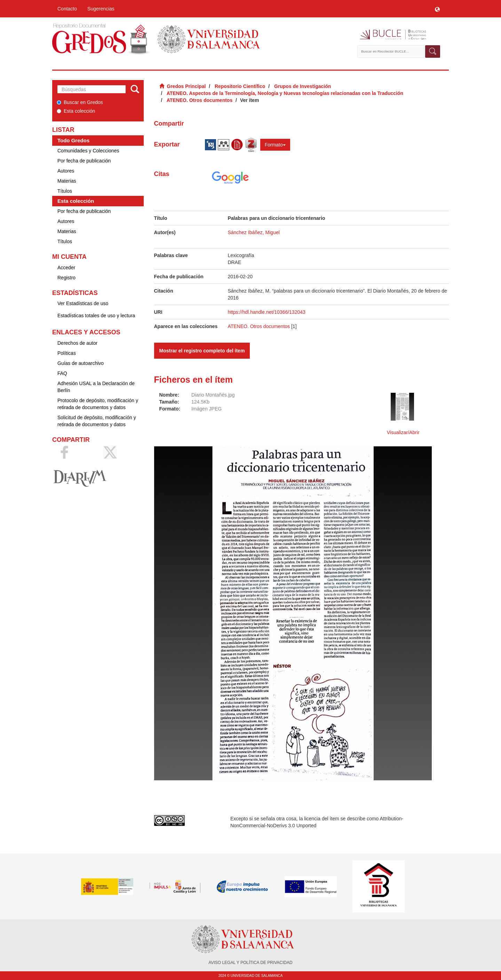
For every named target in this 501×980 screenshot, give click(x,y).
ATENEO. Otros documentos (200, 100)
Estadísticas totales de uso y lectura (96, 316)
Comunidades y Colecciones (88, 151)
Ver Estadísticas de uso (83, 303)
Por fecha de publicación (84, 161)
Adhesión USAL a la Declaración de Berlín (96, 387)
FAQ (62, 373)
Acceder (66, 268)
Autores (66, 171)
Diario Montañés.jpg (213, 395)
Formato (275, 145)
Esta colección (76, 111)
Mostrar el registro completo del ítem (202, 351)
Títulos (65, 191)
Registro (66, 278)
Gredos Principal (186, 86)
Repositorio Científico (240, 86)
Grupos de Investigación (303, 86)
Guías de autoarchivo (81, 363)
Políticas (67, 353)
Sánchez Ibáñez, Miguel (253, 232)
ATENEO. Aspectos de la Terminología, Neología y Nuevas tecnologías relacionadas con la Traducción (285, 93)
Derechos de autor (77, 343)
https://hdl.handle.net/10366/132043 (266, 312)
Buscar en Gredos (80, 102)
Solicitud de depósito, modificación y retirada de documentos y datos (97, 421)
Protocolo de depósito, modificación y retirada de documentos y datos (98, 404)
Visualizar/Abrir (403, 432)
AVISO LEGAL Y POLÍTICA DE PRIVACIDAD (250, 963)
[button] (437, 9)
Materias (67, 181)
